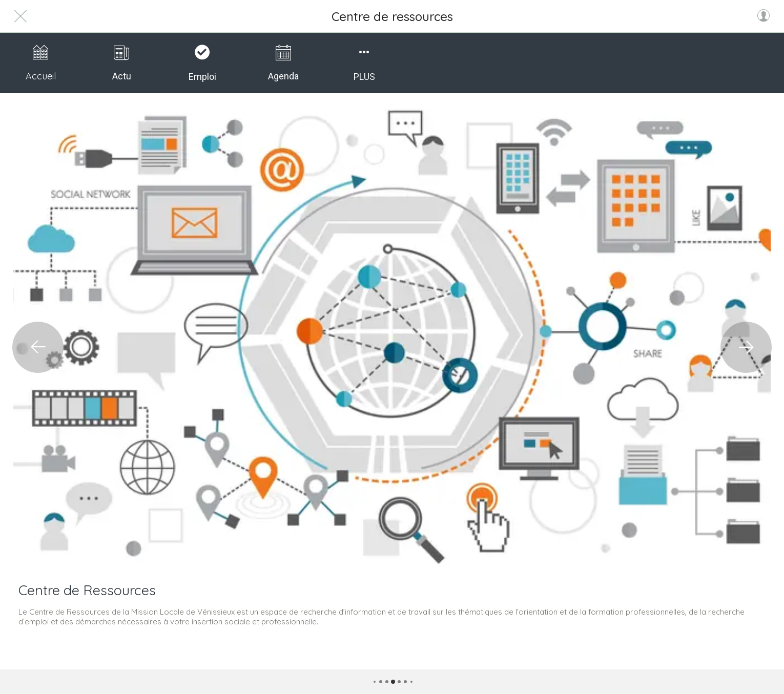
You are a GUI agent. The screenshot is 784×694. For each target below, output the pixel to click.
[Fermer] (20, 16)
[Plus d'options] (364, 63)
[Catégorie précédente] (38, 347)
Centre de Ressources (87, 590)
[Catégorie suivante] (746, 347)
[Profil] (764, 16)
